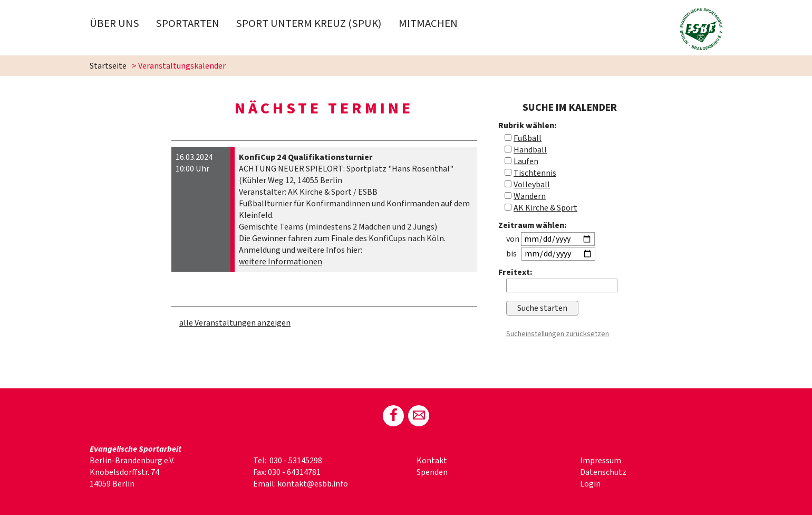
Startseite (108, 66)
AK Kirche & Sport (545, 208)
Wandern (530, 196)
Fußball (528, 138)
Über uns (114, 23)
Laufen (526, 161)
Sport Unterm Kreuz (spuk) (309, 23)
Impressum (601, 461)
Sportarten (187, 23)
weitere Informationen (281, 262)
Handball (530, 150)
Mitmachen (428, 23)
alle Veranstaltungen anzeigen (235, 323)
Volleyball (532, 185)
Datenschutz (603, 472)
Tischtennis (535, 173)
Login (590, 484)
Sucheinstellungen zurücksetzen (558, 334)
